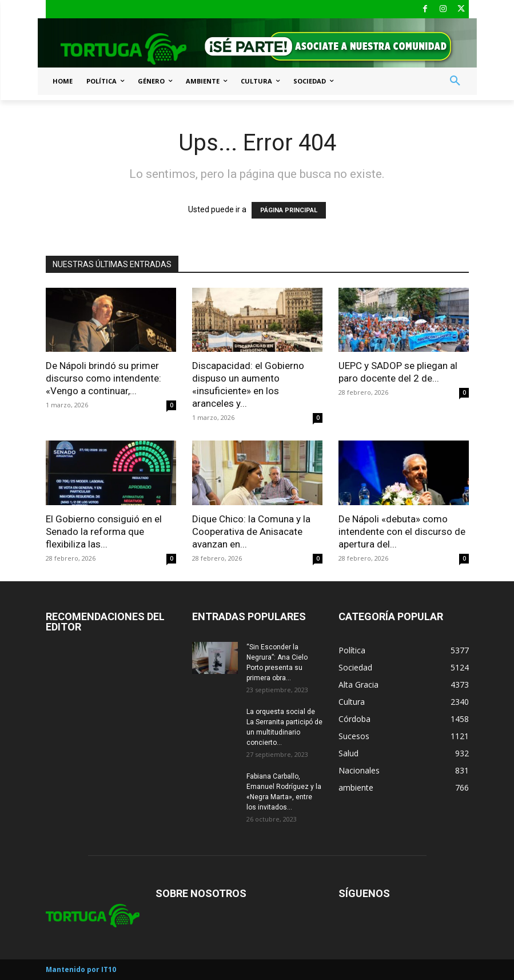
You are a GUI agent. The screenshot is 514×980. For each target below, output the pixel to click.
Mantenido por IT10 (81, 969)
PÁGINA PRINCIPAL (289, 210)
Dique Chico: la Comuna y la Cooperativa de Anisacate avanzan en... (251, 531)
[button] (455, 81)
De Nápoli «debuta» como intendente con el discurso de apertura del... (402, 531)
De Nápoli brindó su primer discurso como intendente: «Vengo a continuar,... (103, 378)
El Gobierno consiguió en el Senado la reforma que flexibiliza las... (104, 531)
